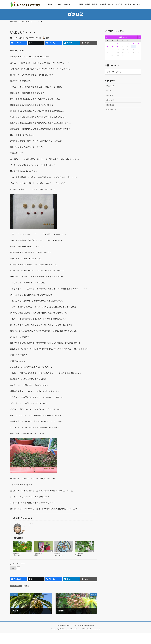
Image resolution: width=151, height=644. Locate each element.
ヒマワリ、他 (59, 555)
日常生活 (29, 551)
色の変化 (78, 555)
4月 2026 (123, 37)
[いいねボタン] (13, 568)
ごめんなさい (18, 555)
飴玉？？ (37, 555)
